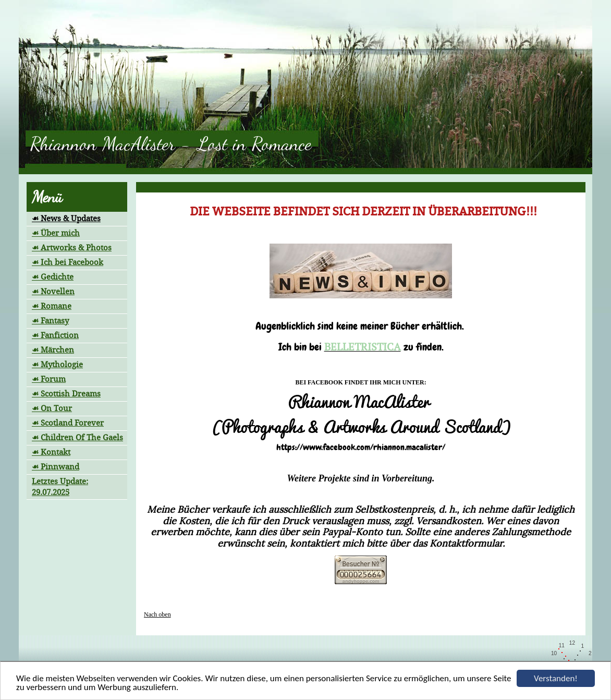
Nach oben (157, 614)
